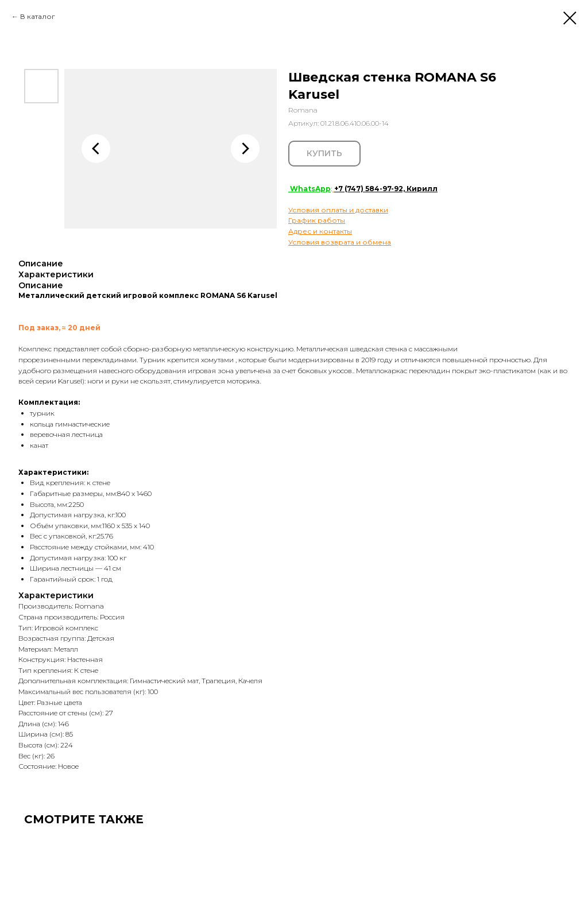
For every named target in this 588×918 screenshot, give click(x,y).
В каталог (38, 16)
